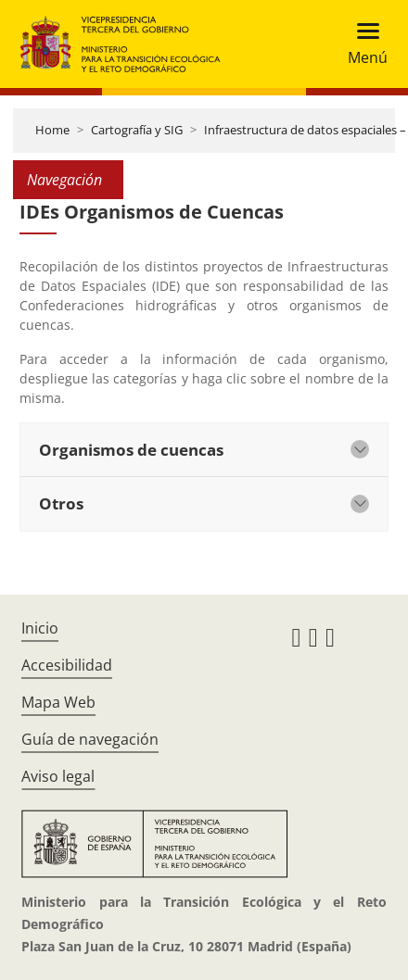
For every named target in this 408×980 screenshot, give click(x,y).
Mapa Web (58, 702)
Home (52, 130)
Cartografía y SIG (137, 130)
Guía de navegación (90, 739)
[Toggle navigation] (362, 44)
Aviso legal (58, 776)
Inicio (40, 628)
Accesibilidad (67, 665)
